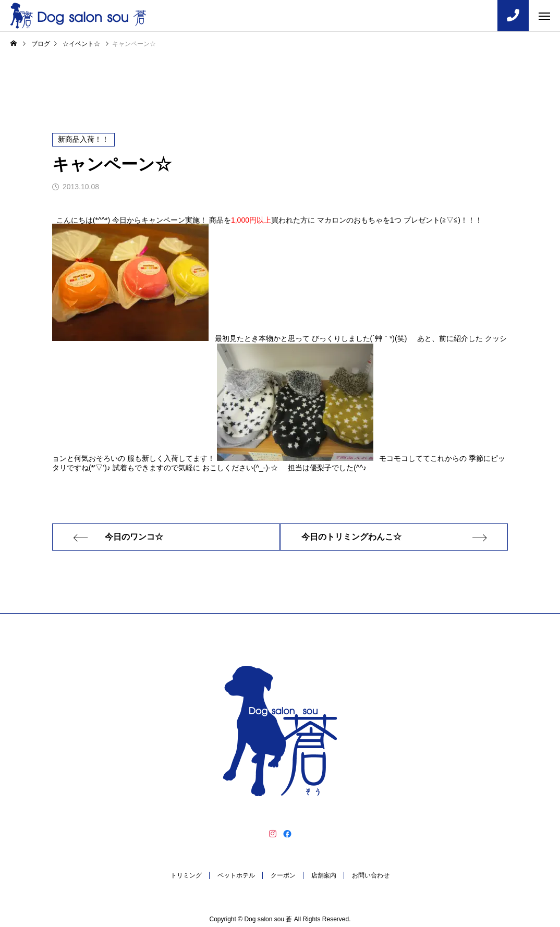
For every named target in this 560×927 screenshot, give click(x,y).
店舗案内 (324, 875)
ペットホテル (236, 875)
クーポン (283, 875)
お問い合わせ (371, 875)
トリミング (186, 875)
